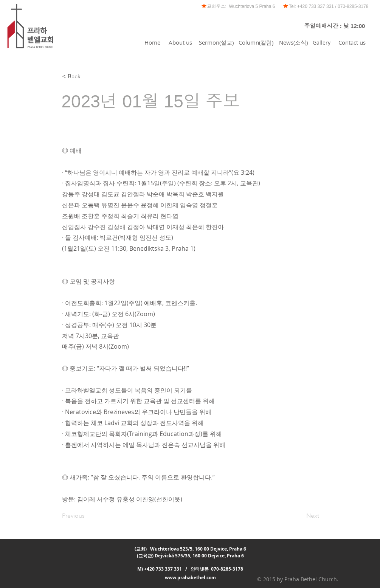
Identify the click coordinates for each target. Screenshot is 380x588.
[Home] (152, 42)
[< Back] (87, 76)
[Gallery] (322, 42)
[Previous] (87, 516)
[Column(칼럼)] (256, 42)
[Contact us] (352, 42)
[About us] (181, 42)
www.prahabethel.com (190, 578)
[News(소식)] (293, 42)
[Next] (300, 516)
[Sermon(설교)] (216, 42)
